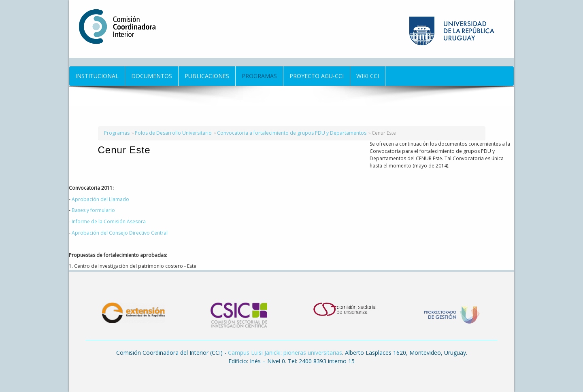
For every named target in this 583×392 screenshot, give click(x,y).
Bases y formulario (93, 210)
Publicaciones (207, 76)
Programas (259, 76)
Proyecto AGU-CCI (317, 76)
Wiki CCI (368, 76)
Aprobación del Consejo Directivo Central (120, 233)
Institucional (97, 76)
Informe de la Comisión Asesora (109, 221)
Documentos (152, 76)
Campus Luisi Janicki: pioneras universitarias (285, 353)
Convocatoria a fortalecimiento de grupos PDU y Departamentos (292, 133)
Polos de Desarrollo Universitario (173, 133)
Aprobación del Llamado (100, 199)
